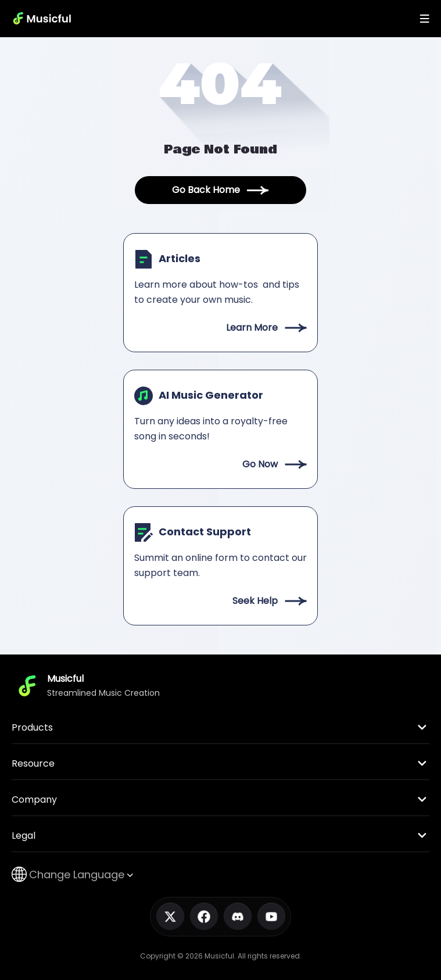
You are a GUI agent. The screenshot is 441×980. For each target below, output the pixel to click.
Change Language (72, 875)
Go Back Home (221, 190)
